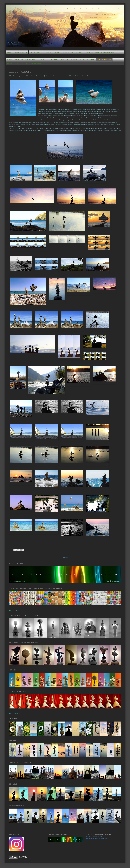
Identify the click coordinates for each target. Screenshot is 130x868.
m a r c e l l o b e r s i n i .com (18, 63)
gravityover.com (103, 838)
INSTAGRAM (36, 63)
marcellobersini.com (92, 838)
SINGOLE (64, 60)
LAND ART (43, 60)
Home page (65, 557)
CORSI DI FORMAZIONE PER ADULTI (69, 52)
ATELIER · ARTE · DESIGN (94, 836)
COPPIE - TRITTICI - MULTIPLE (83, 60)
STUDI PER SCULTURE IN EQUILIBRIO (22, 60)
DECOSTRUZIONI (104, 60)
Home (9, 52)
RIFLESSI (54, 60)
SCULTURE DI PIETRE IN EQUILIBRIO (100, 52)
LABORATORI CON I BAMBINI (41, 52)
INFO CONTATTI (21, 52)
